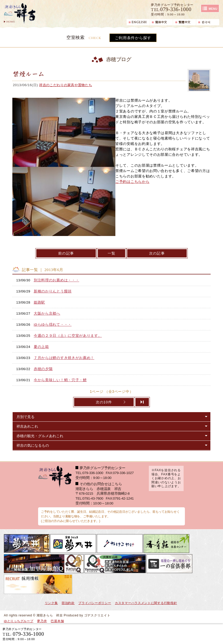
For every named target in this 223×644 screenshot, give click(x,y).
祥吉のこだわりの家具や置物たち (66, 85)
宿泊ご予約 (160, 634)
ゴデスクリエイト (97, 615)
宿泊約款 (68, 603)
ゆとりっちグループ (19, 621)
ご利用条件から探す (133, 38)
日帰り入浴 (201, 634)
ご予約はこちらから (132, 182)
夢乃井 (42, 621)
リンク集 (51, 603)
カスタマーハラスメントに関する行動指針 (146, 603)
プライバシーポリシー (95, 603)
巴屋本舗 (57, 621)
